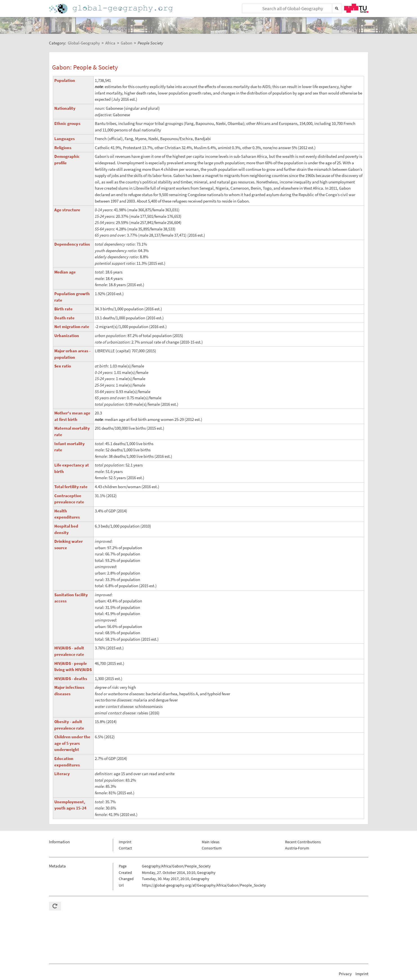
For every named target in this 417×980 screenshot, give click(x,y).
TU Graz (356, 8)
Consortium (212, 848)
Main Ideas (211, 842)
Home (111, 9)
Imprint (125, 842)
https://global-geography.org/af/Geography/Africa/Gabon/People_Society (204, 885)
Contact (125, 848)
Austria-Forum (297, 848)
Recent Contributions (303, 842)
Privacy (345, 974)
